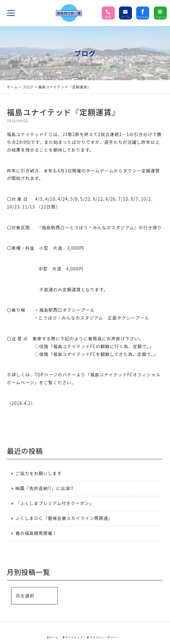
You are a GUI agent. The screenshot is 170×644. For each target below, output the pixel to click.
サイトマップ (74, 637)
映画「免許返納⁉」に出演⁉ (44, 488)
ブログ (28, 87)
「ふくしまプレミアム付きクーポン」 (54, 503)
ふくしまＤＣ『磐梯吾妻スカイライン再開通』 (64, 518)
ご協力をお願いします (39, 473)
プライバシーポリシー (105, 637)
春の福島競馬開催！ (36, 533)
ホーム (13, 87)
